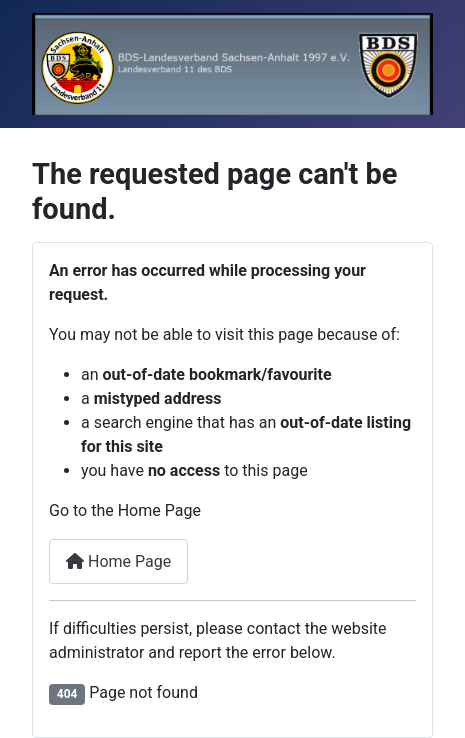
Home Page (118, 561)
